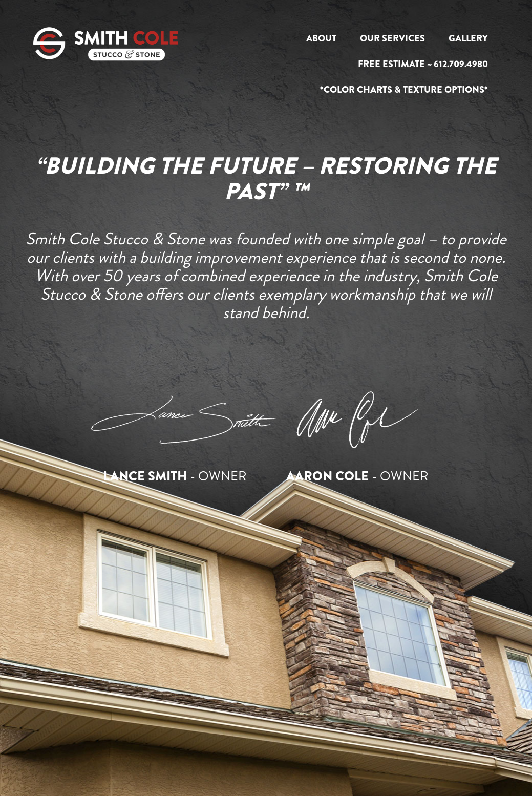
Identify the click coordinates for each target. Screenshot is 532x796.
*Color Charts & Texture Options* (404, 90)
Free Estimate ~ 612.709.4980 (423, 64)
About (321, 38)
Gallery (468, 38)
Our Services (392, 38)
